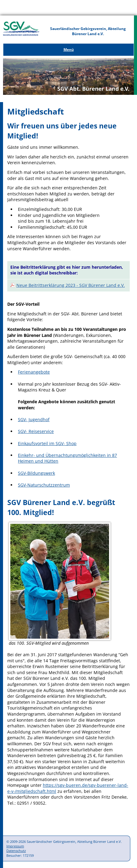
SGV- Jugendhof (34, 419)
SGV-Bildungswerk (36, 473)
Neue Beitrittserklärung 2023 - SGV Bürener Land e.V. (71, 285)
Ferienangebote (34, 372)
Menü (69, 50)
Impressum (15, 846)
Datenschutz (16, 851)
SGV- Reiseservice (36, 431)
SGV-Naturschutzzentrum (44, 485)
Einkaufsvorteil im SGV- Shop (47, 443)
